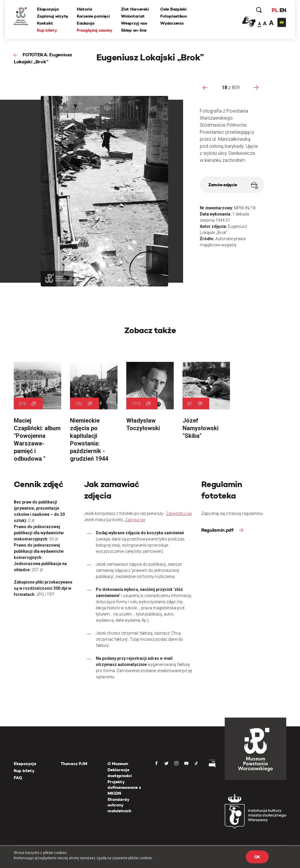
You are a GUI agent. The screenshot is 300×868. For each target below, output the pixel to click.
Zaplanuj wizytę (53, 16)
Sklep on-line (134, 30)
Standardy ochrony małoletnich (119, 805)
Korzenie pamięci (94, 16)
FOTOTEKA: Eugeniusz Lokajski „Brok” (43, 58)
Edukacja (86, 23)
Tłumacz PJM (74, 764)
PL (275, 10)
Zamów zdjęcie (233, 185)
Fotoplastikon (174, 16)
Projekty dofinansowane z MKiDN (124, 788)
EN (283, 10)
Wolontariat (133, 16)
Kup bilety (47, 30)
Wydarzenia (172, 23)
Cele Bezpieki (174, 9)
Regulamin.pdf (218, 530)
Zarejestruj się (179, 513)
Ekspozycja (48, 9)
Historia (85, 9)
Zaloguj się (135, 520)
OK (257, 857)
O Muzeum (118, 764)
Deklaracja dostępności (120, 773)
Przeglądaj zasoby (95, 30)
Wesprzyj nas (134, 23)
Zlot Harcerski (135, 9)
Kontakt (45, 23)
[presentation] (205, 87)
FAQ (18, 778)
